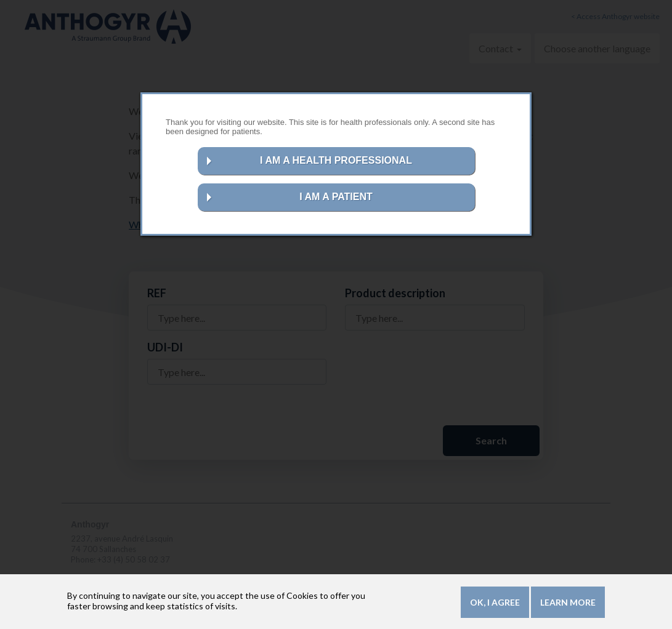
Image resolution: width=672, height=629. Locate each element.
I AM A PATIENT (336, 197)
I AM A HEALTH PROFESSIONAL (336, 160)
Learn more (568, 603)
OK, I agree (495, 603)
